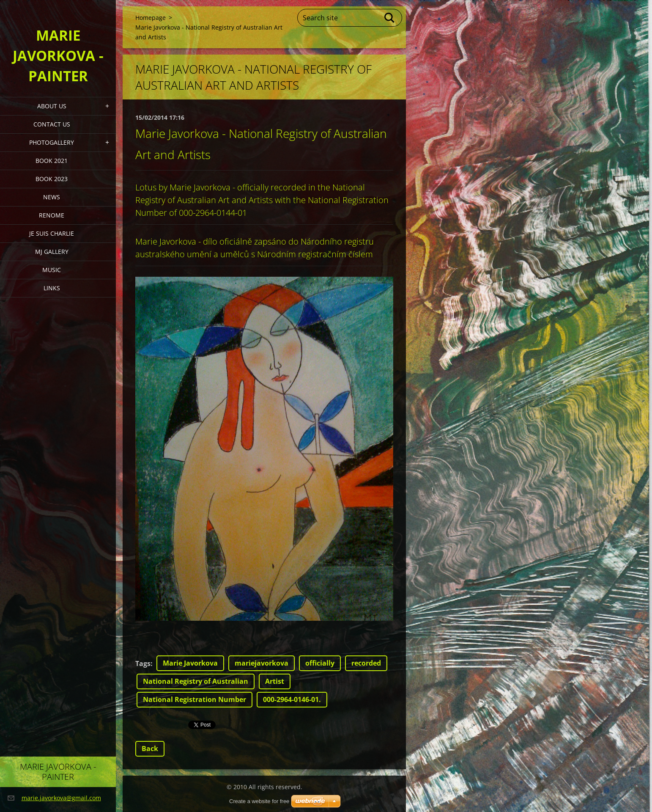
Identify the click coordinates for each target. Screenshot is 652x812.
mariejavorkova (262, 663)
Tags (143, 663)
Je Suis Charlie (52, 233)
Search (390, 18)
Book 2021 (52, 161)
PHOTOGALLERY (52, 142)
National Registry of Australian (196, 681)
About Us (52, 106)
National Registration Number (195, 699)
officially (320, 663)
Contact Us (52, 124)
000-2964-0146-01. (292, 699)
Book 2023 (52, 179)
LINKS (52, 288)
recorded (366, 663)
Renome (52, 215)
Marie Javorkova (190, 663)
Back (150, 749)
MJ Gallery (52, 252)
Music (52, 270)
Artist (275, 681)
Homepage (151, 18)
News (52, 197)
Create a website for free (259, 801)
